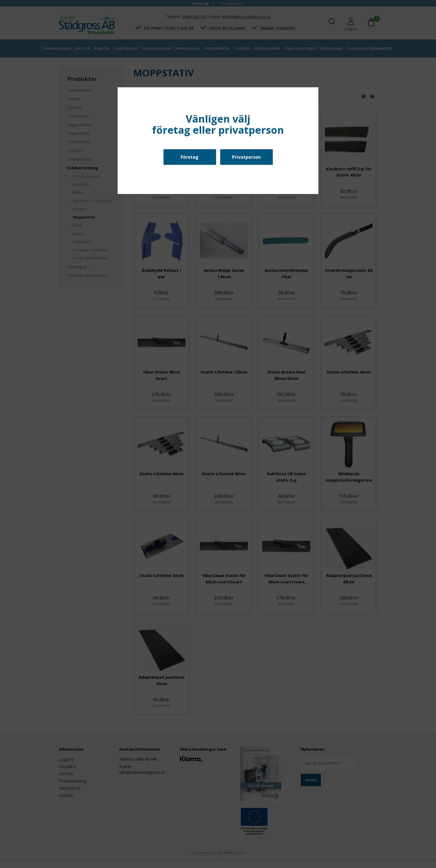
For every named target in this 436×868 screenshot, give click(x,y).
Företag (190, 157)
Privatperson (246, 157)
